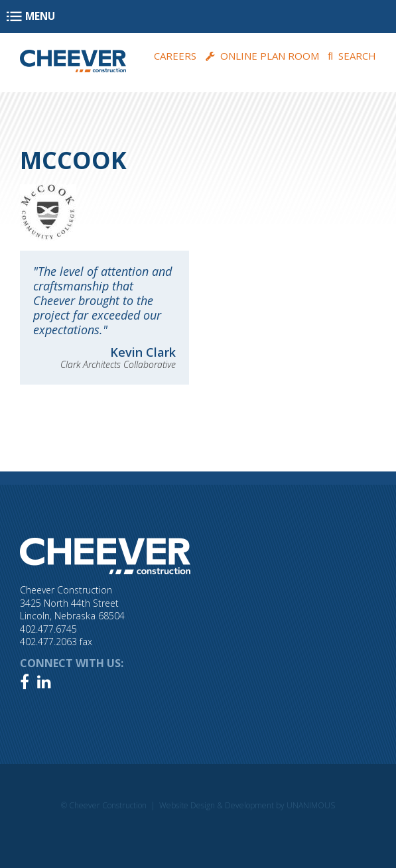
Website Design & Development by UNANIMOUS (247, 805)
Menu (40, 17)
